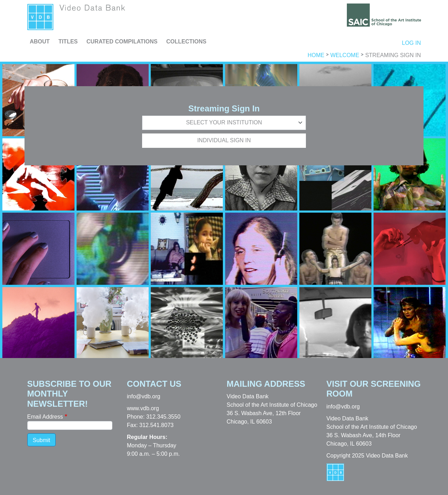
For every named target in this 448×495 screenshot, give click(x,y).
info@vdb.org (144, 396)
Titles (68, 42)
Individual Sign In (224, 140)
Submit (42, 440)
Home (316, 55)
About (40, 42)
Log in (411, 43)
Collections (186, 42)
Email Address (45, 417)
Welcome (345, 55)
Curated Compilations (122, 42)
